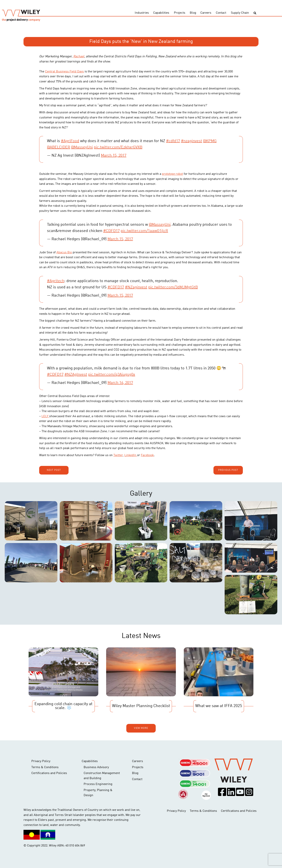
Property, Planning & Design (98, 793)
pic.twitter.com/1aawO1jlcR (144, 231)
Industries (142, 13)
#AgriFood (70, 141)
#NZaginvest (136, 287)
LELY (45, 416)
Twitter (118, 455)
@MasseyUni (82, 147)
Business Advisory (96, 767)
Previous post (228, 470)
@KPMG (210, 141)
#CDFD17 (111, 231)
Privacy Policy (41, 761)
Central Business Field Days (64, 72)
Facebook (147, 455)
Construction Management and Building (102, 776)
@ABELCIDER (59, 147)
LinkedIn (131, 455)
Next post (54, 470)
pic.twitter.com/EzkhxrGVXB (118, 147)
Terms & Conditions (45, 767)
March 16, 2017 (120, 383)
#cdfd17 (173, 141)
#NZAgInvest (76, 375)
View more (141, 728)
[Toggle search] (255, 13)
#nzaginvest (192, 141)
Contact (221, 13)
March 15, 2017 (114, 156)
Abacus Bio (64, 253)
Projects (180, 13)
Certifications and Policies (49, 773)
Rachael (79, 57)
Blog (193, 13)
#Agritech (56, 281)
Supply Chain (240, 13)
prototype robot (172, 174)
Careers (206, 13)
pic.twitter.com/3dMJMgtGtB (173, 287)
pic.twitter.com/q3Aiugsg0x (112, 375)
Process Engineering (98, 784)
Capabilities (161, 13)
